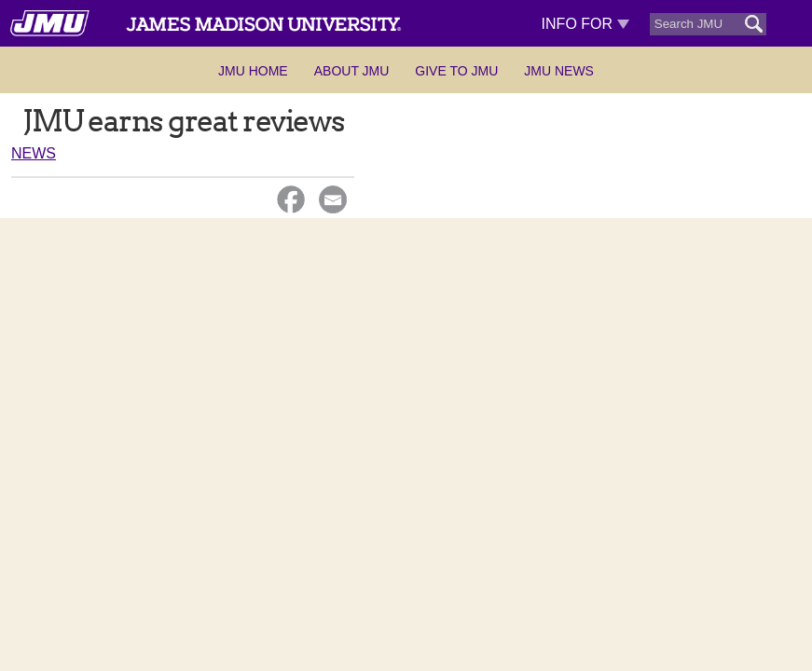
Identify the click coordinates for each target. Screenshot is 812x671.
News (34, 153)
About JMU (352, 71)
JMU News (559, 71)
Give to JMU (456, 71)
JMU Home (253, 71)
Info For (586, 24)
